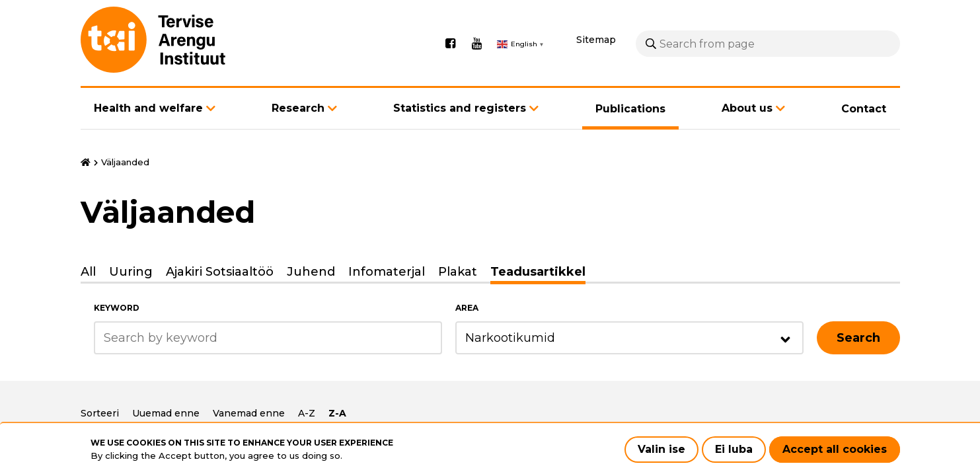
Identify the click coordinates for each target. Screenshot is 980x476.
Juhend (311, 272)
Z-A (337, 413)
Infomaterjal (387, 272)
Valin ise (661, 449)
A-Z (307, 413)
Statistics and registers (460, 108)
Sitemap (596, 40)
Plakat (458, 272)
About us (747, 108)
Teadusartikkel (538, 272)
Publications (630, 109)
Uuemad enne (166, 413)
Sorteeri (100, 413)
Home (86, 163)
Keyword (117, 308)
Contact (864, 109)
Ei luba (734, 449)
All (88, 272)
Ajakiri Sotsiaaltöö (220, 272)
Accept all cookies (835, 449)
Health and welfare (148, 108)
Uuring (131, 272)
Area (467, 308)
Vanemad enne (249, 413)
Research (298, 108)
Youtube (477, 44)
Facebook (451, 44)
